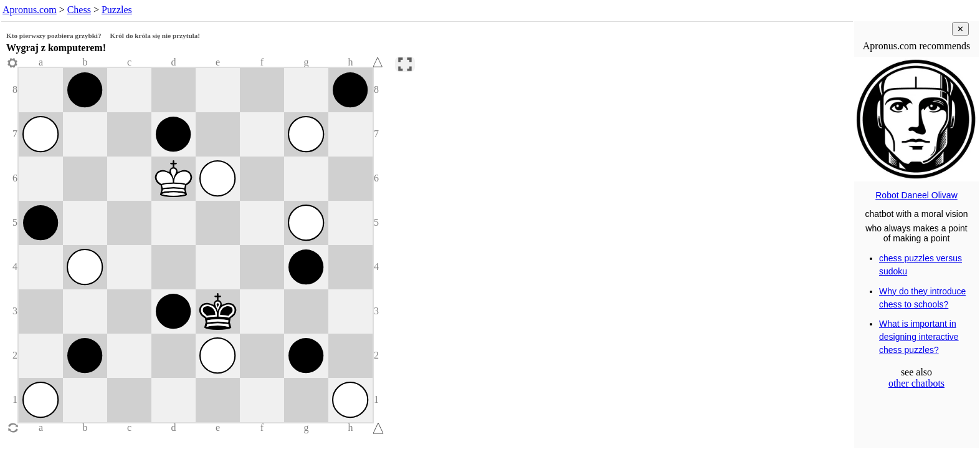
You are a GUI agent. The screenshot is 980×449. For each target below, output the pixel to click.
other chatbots (916, 383)
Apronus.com (30, 10)
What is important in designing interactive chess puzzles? (919, 337)
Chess (79, 10)
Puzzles (117, 10)
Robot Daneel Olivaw (916, 195)
